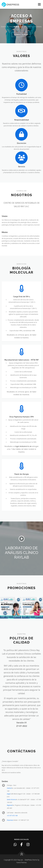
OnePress (28, 860)
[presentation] (4, 608)
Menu (39, 4)
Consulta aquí (21, 34)
